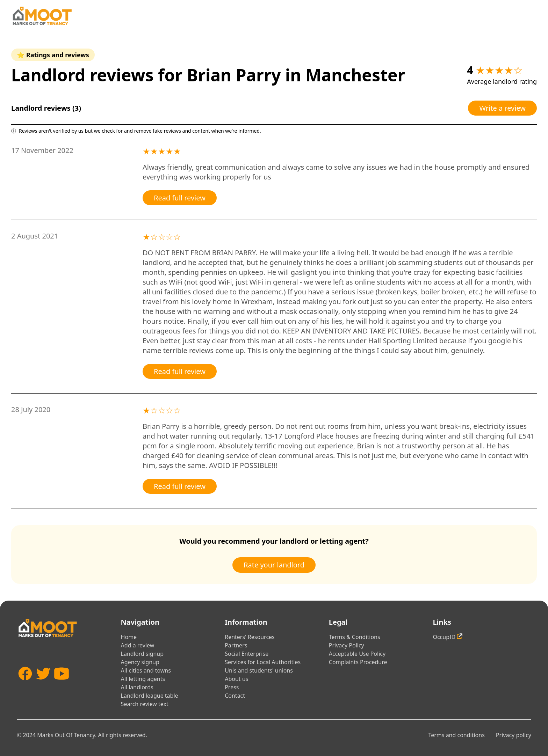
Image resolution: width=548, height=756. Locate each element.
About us (236, 679)
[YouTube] (62, 684)
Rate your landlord (274, 565)
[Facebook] (25, 684)
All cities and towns (146, 670)
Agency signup (140, 662)
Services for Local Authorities (263, 662)
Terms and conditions (456, 735)
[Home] (42, 16)
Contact (235, 696)
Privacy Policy (347, 645)
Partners (236, 645)
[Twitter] (43, 684)
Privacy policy (514, 735)
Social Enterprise (247, 654)
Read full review (180, 198)
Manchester (355, 75)
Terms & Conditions (355, 637)
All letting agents (143, 679)
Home (129, 637)
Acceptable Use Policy (357, 654)
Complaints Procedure (358, 662)
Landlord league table (150, 696)
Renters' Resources (250, 637)
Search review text (145, 704)
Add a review (138, 645)
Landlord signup (142, 654)
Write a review (502, 108)
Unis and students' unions (259, 670)
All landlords (137, 687)
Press (232, 687)
